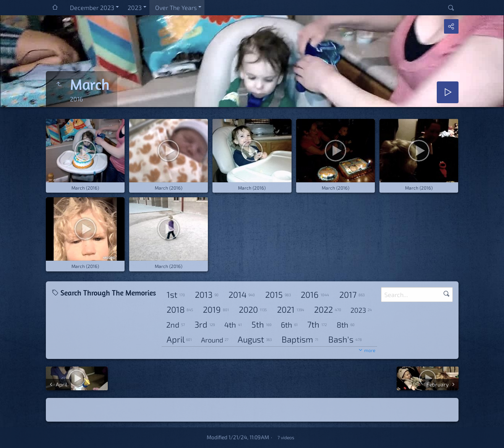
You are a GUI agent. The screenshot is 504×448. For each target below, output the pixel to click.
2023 (135, 7)
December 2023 (92, 7)
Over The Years (176, 7)
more (370, 350)
